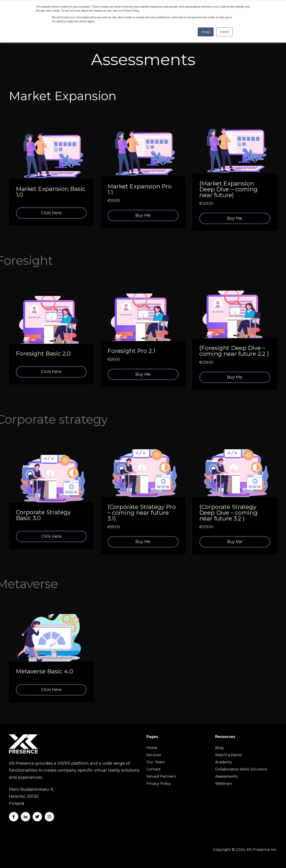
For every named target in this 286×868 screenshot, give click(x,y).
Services (154, 755)
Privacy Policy (159, 784)
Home (152, 748)
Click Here (51, 213)
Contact (154, 769)
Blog (219, 748)
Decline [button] (225, 32)
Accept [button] (206, 32)
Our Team (156, 762)
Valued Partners (161, 776)
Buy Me (143, 215)
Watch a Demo (228, 755)
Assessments (226, 776)
